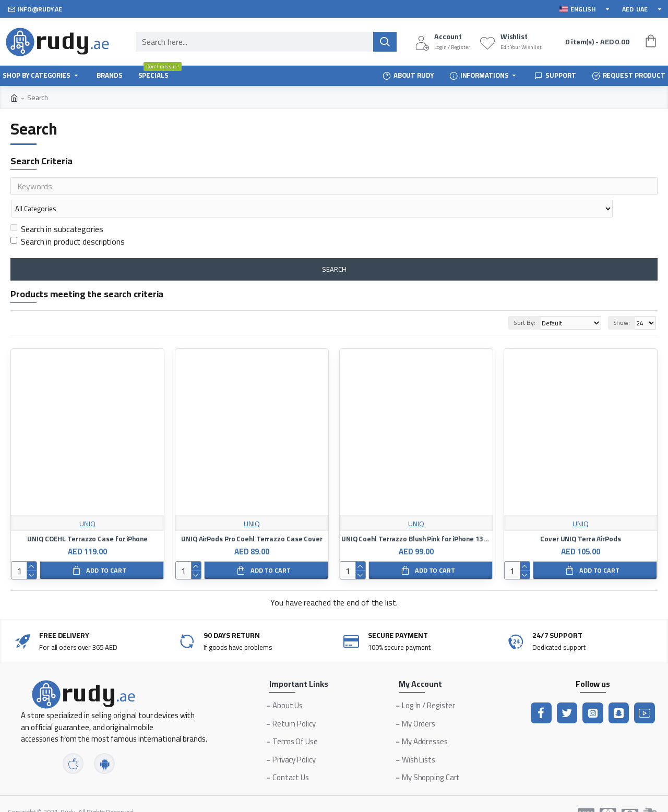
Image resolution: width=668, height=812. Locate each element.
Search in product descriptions (68, 221)
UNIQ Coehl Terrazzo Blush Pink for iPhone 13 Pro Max (416, 519)
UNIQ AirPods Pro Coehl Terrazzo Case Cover (252, 519)
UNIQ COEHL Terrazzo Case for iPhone (87, 519)
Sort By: (522, 302)
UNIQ (87, 504)
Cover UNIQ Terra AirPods (581, 519)
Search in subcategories (57, 209)
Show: (622, 302)
